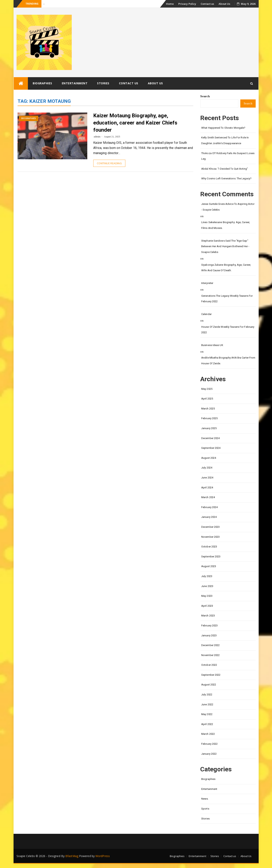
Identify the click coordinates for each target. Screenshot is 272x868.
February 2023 (209, 625)
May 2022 (207, 714)
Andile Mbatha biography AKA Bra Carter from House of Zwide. (228, 361)
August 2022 (209, 685)
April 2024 (207, 487)
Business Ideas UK (212, 345)
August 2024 (209, 458)
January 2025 (209, 428)
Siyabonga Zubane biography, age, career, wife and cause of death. (226, 268)
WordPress (103, 856)
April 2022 (207, 724)
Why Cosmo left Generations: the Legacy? (226, 178)
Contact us (207, 4)
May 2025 (207, 389)
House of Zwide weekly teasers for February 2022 (228, 330)
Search (205, 96)
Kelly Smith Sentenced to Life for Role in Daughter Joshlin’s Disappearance (225, 140)
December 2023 (210, 527)
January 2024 (209, 517)
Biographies (42, 83)
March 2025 (208, 409)
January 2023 (209, 635)
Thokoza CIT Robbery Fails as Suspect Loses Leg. (228, 156)
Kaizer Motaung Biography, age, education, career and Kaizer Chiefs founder (135, 123)
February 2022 (209, 744)
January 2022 (209, 754)
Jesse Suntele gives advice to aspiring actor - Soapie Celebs (228, 207)
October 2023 (209, 547)
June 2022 (207, 704)
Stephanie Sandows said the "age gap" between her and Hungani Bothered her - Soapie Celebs (225, 246)
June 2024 (207, 478)
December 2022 (210, 645)
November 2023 (210, 537)
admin (97, 137)
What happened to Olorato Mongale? (223, 128)
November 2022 (210, 655)
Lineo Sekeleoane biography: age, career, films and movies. (226, 225)
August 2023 (209, 566)
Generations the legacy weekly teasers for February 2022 (227, 299)
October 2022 (209, 665)
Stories (103, 83)
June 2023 (207, 586)
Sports (205, 809)
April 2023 (207, 606)
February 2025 (209, 418)
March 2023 (208, 616)
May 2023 (207, 596)
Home (170, 4)
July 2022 (207, 694)
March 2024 (208, 497)
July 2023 (207, 576)
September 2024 (211, 448)
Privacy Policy (187, 4)
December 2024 (210, 438)
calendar (206, 314)
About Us (224, 4)
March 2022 (208, 734)
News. (205, 799)
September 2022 (211, 675)
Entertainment (75, 83)
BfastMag (72, 856)
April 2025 (207, 399)
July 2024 (207, 468)
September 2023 (211, 556)
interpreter (207, 283)
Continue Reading (109, 163)
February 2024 (209, 507)
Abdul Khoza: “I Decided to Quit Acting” (225, 169)
